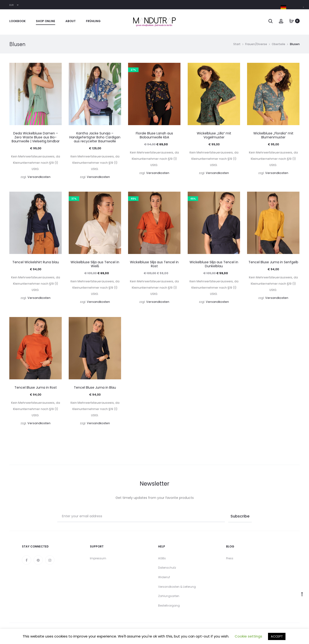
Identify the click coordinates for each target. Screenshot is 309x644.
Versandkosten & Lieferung (177, 587)
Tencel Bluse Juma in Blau (95, 387)
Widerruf (164, 577)
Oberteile (278, 44)
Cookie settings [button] (248, 636)
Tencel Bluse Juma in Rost (36, 387)
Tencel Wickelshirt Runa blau (36, 262)
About (71, 21)
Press (230, 558)
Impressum (98, 558)
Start (237, 44)
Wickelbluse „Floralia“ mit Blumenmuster (273, 135)
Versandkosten (39, 177)
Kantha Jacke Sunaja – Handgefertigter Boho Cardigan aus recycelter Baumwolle (95, 137)
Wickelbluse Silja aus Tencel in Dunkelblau (214, 264)
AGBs (162, 558)
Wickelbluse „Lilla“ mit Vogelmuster (214, 135)
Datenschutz (167, 568)
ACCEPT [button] (277, 636)
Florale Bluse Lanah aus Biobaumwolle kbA (154, 135)
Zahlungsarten (169, 596)
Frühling (93, 21)
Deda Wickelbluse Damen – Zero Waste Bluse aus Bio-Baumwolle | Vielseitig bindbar (36, 137)
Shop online (46, 21)
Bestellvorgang (169, 606)
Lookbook (17, 21)
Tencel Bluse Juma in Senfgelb (273, 262)
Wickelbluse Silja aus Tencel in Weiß (95, 264)
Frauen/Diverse (256, 44)
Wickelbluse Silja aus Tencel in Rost (154, 264)
